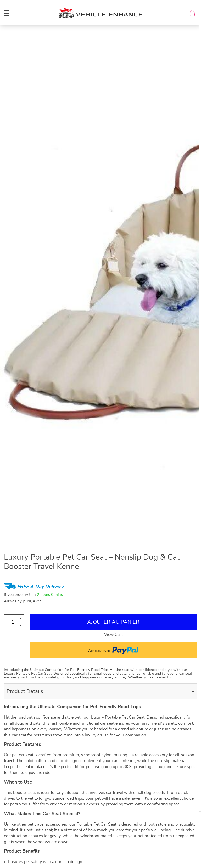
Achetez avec (113, 650)
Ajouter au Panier (113, 622)
